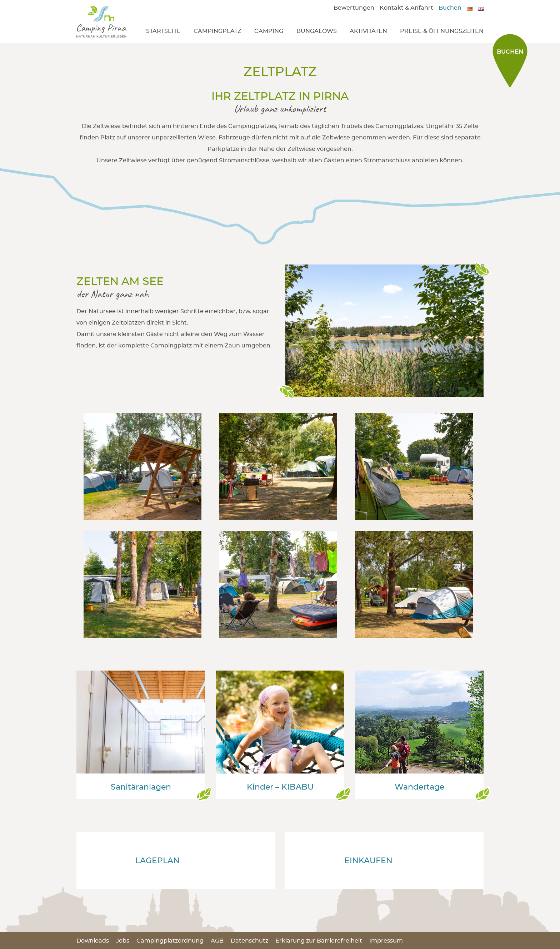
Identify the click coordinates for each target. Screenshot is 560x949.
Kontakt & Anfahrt (406, 8)
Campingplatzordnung (170, 941)
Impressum (386, 941)
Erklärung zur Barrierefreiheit (319, 941)
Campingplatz (217, 31)
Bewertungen (354, 8)
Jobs (123, 941)
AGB (217, 941)
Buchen (450, 8)
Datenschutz (249, 941)
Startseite (163, 31)
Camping (269, 31)
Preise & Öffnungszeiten (442, 31)
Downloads (93, 941)
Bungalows (317, 31)
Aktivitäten (368, 31)
